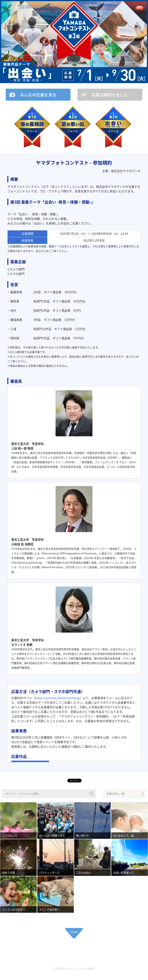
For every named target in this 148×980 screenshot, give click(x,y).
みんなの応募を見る (38, 95)
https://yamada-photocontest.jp (57, 698)
